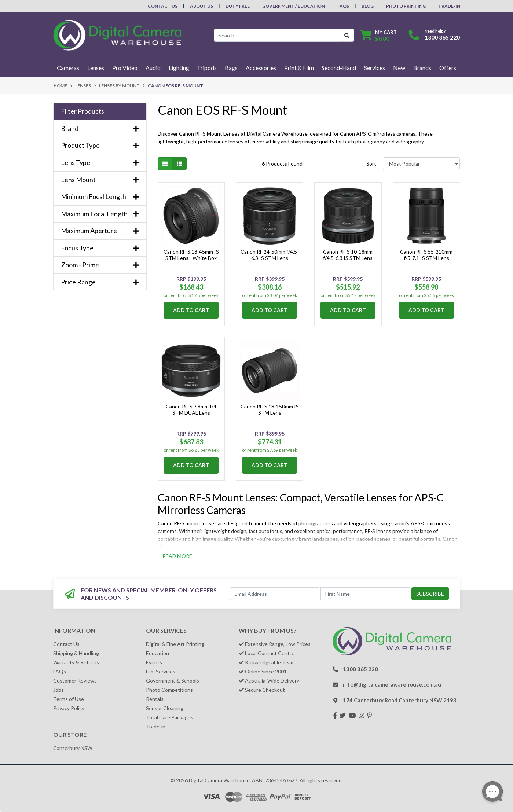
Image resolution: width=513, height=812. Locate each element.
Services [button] (375, 68)
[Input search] (277, 35)
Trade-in (156, 726)
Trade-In (449, 6)
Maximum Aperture (100, 231)
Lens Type (100, 163)
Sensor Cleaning (165, 708)
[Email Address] (275, 594)
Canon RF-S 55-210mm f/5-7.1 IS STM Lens (426, 255)
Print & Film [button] (299, 68)
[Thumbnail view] (165, 164)
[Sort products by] (422, 164)
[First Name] (365, 594)
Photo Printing (406, 6)
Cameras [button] (68, 68)
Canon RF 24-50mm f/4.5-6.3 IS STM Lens (270, 255)
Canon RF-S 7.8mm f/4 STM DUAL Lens (191, 409)
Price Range (100, 282)
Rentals (155, 699)
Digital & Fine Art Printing (175, 644)
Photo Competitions (169, 690)
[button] (100, 111)
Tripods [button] (207, 68)
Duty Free (238, 6)
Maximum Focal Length (100, 214)
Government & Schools (173, 681)
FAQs (343, 6)
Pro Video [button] (125, 68)
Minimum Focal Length (100, 197)
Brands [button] (422, 68)
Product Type (100, 145)
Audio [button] (153, 68)
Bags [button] (231, 68)
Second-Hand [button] (339, 68)
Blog (368, 6)
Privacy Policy (69, 708)
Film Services (161, 671)
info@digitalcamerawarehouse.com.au (392, 684)
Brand (100, 128)
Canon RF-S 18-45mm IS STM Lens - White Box (191, 255)
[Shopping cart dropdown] (378, 35)
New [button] (399, 68)
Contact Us (163, 6)
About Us (201, 6)
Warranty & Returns (76, 662)
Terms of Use (69, 699)
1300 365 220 (442, 37)
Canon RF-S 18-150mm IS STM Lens (270, 409)
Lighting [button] (179, 68)
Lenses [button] (96, 68)
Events (154, 662)
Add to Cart (191, 310)
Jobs (58, 690)
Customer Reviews (75, 681)
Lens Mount (100, 180)
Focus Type (100, 248)
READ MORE (177, 556)
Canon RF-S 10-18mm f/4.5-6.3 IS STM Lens (348, 255)
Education (157, 653)
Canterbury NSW (73, 748)
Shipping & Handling (76, 653)
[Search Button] (347, 35)
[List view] (179, 164)
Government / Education (294, 6)
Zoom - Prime (100, 265)
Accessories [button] (261, 68)
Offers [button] (448, 68)
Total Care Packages (170, 717)
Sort (371, 164)
